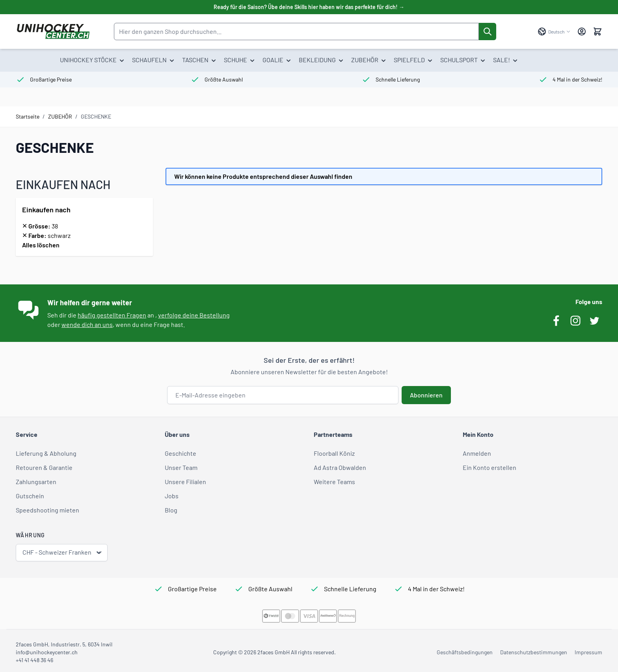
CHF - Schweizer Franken (62, 552)
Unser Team (181, 467)
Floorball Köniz (334, 453)
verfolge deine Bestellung (194, 315)
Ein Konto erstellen (490, 467)
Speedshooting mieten (47, 510)
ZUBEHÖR (60, 116)
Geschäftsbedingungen (465, 652)
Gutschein (30, 496)
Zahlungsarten (36, 482)
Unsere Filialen (185, 482)
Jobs (172, 496)
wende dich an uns (87, 324)
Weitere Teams (334, 482)
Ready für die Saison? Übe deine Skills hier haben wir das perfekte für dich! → (309, 7)
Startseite (28, 116)
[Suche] (488, 32)
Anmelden (477, 453)
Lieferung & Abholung (46, 453)
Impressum (588, 652)
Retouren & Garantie (44, 467)
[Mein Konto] (582, 32)
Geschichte (181, 453)
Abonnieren (426, 395)
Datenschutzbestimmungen (534, 652)
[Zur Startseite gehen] (53, 32)
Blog (171, 510)
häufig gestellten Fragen (112, 315)
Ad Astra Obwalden (340, 467)
